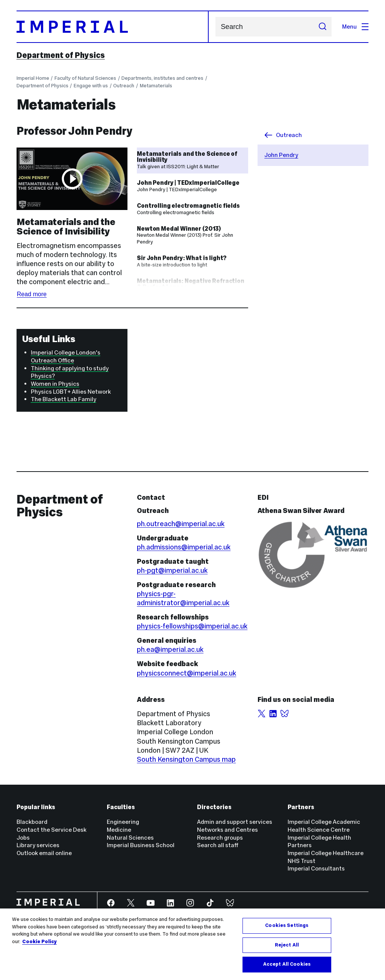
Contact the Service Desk (52, 830)
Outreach (124, 86)
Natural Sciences (130, 838)
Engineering (123, 822)
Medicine (119, 830)
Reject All (287, 945)
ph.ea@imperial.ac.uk (170, 649)
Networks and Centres (227, 830)
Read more (32, 294)
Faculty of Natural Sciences (85, 78)
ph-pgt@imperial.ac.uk (172, 570)
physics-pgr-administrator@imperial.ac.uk (183, 598)
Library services (38, 845)
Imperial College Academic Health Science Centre (324, 826)
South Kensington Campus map (186, 759)
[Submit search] (322, 27)
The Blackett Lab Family (64, 399)
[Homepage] (113, 27)
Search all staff (218, 845)
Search (215, 27)
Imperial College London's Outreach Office (66, 356)
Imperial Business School (141, 845)
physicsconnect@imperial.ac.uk (186, 673)
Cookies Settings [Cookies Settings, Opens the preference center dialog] (287, 925)
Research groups (220, 838)
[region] (192, 944)
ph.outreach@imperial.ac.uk (181, 524)
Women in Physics (55, 384)
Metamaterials (156, 86)
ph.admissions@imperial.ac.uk (184, 547)
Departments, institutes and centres (162, 78)
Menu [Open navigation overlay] (355, 27)
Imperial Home (33, 78)
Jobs (23, 838)
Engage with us (91, 86)
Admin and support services (235, 822)
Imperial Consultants (316, 868)
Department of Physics (61, 55)
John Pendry (281, 155)
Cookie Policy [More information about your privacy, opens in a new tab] (39, 942)
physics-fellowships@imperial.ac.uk (192, 626)
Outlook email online (44, 853)
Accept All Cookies (287, 964)
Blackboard (32, 822)
